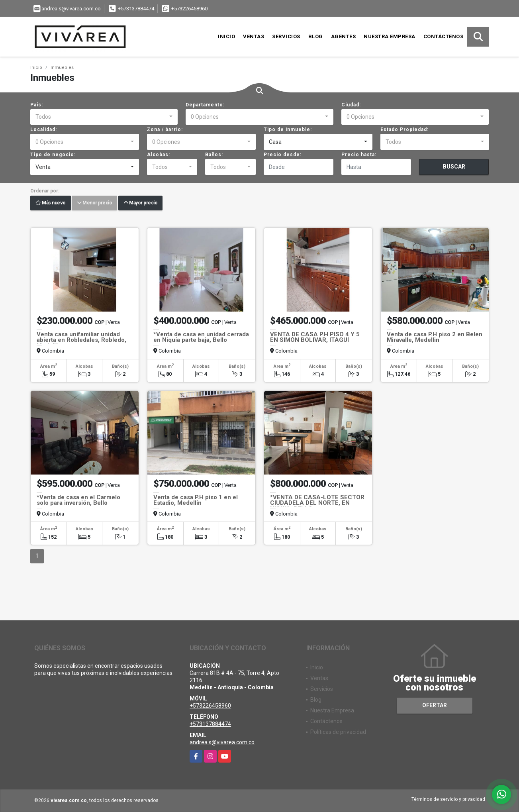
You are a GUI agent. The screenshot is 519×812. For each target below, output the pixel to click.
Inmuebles (62, 68)
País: (37, 105)
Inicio (226, 36)
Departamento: (205, 105)
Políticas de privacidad (338, 732)
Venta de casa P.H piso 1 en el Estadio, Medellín (196, 500)
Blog (316, 36)
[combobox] (104, 117)
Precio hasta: (359, 155)
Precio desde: (283, 155)
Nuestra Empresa (390, 36)
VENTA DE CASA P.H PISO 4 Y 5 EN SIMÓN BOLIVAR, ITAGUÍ (315, 337)
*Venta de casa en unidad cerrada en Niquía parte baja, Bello (201, 337)
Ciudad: (351, 105)
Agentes (344, 36)
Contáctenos (444, 36)
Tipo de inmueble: (288, 129)
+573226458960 (189, 9)
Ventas (254, 36)
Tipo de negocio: (53, 155)
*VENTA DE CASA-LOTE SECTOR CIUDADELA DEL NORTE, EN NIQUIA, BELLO (317, 503)
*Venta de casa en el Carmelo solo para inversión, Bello (78, 500)
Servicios (286, 36)
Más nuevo (51, 203)
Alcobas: (159, 155)
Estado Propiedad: (404, 129)
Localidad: (44, 129)
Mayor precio (140, 203)
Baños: (214, 155)
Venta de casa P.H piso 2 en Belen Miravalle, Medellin (435, 337)
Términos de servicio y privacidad (448, 799)
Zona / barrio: (165, 129)
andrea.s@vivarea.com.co (222, 742)
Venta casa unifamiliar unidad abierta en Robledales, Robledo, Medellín (81, 340)
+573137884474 (136, 9)
